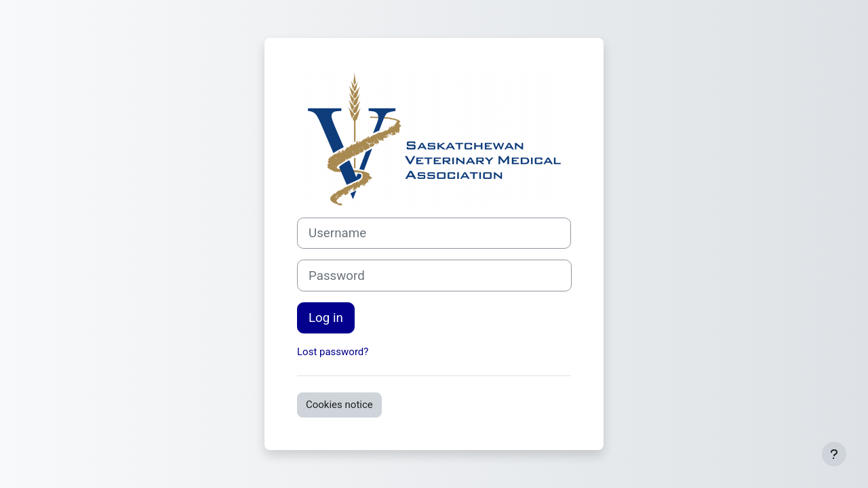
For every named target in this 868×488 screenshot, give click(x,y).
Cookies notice (339, 405)
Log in (326, 318)
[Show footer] (834, 454)
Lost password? (333, 352)
